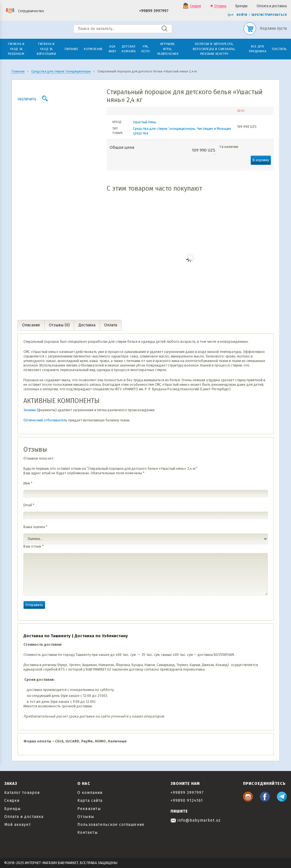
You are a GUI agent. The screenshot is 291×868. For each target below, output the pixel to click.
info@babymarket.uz (196, 820)
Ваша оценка (35, 527)
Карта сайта (90, 801)
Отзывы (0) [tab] (59, 325)
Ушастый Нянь (145, 122)
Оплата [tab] (111, 325)
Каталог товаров (22, 793)
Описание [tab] (31, 325)
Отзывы (220, 6)
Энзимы (30, 410)
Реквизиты (89, 809)
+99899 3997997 (154, 11)
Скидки (195, 6)
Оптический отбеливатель (45, 420)
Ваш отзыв (34, 546)
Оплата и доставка (272, 6)
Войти (237, 15)
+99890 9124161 (187, 801)
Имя (28, 483)
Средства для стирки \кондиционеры (164, 129)
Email (29, 505)
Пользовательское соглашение (111, 825)
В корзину (261, 160)
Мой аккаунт (18, 825)
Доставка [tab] (87, 325)
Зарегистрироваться (269, 15)
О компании (90, 793)
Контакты (87, 833)
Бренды (241, 6)
